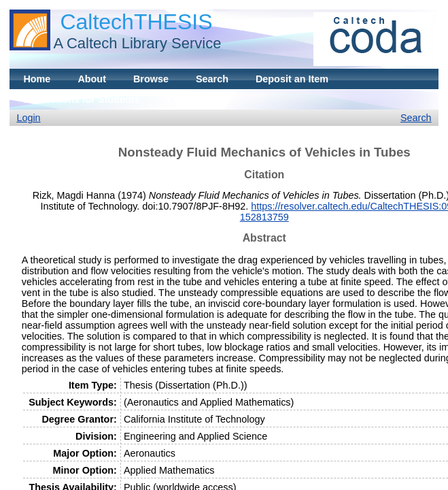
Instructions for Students (81, 99)
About (92, 79)
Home (37, 79)
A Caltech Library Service (137, 43)
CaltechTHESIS (136, 22)
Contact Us (192, 99)
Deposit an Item (292, 79)
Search (212, 79)
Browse (151, 79)
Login (28, 118)
